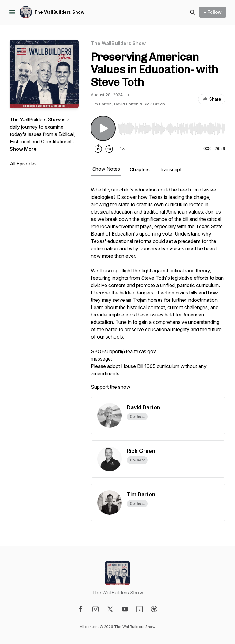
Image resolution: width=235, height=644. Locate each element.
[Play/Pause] (103, 128)
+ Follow (213, 12)
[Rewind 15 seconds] (98, 149)
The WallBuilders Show (59, 12)
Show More (23, 149)
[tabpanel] (158, 291)
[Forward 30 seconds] (109, 149)
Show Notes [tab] (106, 169)
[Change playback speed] (122, 149)
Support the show (111, 387)
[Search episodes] (192, 12)
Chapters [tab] (140, 169)
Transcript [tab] (170, 169)
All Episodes (23, 164)
